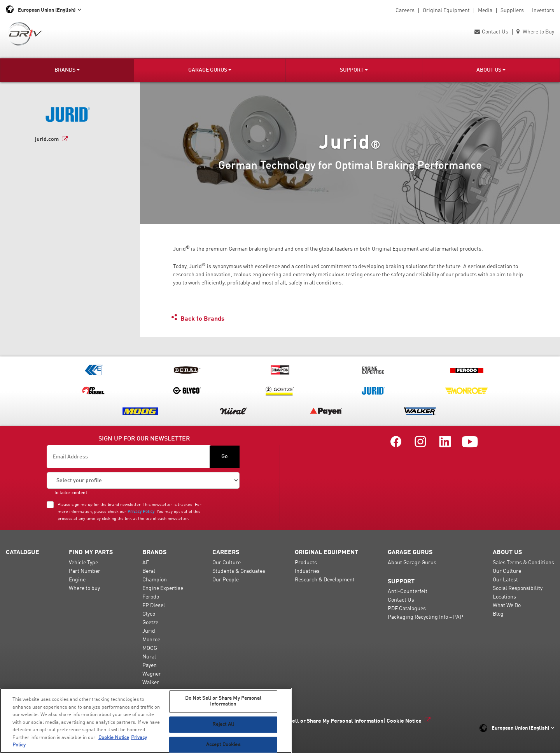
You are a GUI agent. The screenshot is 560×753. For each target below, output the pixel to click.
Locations (504, 597)
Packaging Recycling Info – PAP (425, 617)
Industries (307, 571)
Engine (77, 580)
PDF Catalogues (407, 609)
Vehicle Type (83, 563)
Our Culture (227, 563)
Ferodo (151, 597)
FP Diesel (154, 606)
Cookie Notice (404, 721)
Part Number (85, 571)
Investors (543, 11)
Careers (405, 11)
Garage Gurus (210, 70)
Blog (498, 614)
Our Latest (505, 580)
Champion (155, 580)
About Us (491, 70)
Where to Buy (535, 32)
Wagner (152, 674)
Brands (67, 70)
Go (225, 456)
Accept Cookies (223, 745)
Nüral (149, 657)
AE (146, 563)
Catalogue (23, 553)
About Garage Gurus (412, 563)
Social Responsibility (518, 588)
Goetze (150, 623)
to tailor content (71, 493)
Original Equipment (446, 11)
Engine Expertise (163, 588)
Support (354, 70)
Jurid (149, 631)
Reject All (223, 724)
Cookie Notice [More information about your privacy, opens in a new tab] (114, 738)
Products (306, 563)
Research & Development (325, 580)
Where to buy (84, 588)
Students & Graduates (239, 571)
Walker (151, 683)
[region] (146, 721)
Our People (226, 580)
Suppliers (512, 11)
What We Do (507, 606)
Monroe (151, 640)
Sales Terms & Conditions (523, 563)
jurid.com (47, 139)
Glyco (149, 614)
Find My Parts (91, 553)
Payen (150, 665)
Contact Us (491, 32)
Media (485, 11)
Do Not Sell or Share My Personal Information (327, 721)
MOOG (150, 648)
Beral (149, 571)
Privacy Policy (141, 512)
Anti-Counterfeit (408, 592)
